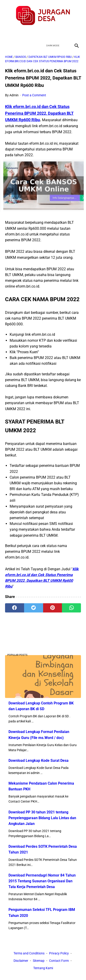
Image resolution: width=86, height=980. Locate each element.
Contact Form (59, 961)
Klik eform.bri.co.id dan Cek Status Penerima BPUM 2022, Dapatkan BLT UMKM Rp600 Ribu (39, 113)
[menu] (8, 46)
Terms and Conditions (29, 953)
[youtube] (49, 33)
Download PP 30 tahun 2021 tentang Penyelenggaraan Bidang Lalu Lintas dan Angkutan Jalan (42, 818)
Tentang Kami (43, 968)
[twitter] (38, 33)
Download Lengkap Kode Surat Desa (39, 761)
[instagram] (59, 33)
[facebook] (27, 33)
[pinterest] (53, 608)
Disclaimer (21, 961)
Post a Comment (34, 95)
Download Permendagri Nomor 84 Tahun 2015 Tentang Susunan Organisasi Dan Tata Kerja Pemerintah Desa (42, 881)
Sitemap (39, 961)
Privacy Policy (59, 953)
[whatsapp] (71, 608)
